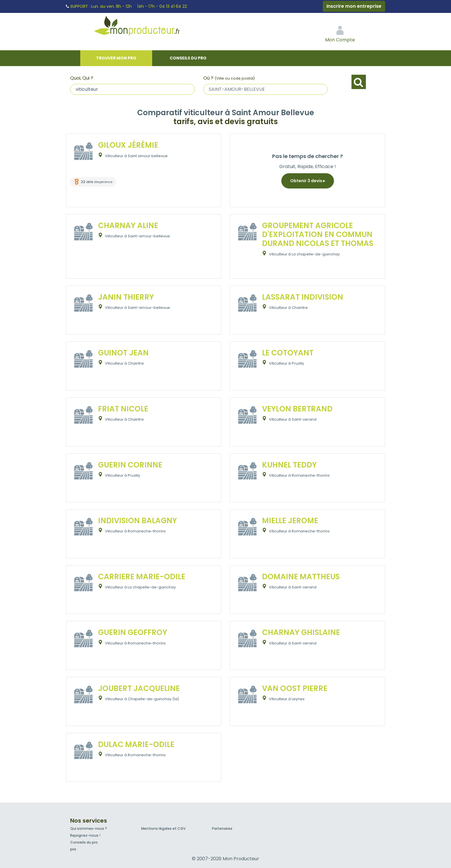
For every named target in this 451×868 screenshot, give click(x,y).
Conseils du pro (188, 58)
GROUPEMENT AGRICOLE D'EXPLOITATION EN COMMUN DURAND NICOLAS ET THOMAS (318, 234)
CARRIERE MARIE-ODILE (142, 577)
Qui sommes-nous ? (89, 828)
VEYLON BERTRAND (297, 409)
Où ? (229, 78)
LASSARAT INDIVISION (303, 297)
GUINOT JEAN (123, 353)
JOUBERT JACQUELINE (139, 688)
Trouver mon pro (116, 58)
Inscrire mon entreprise (354, 6)
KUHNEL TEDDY (289, 465)
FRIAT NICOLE (123, 409)
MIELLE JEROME (290, 521)
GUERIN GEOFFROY (133, 632)
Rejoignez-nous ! (85, 835)
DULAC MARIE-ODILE (136, 744)
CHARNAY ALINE (128, 226)
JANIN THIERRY (126, 297)
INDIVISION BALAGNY (137, 521)
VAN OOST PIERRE (295, 688)
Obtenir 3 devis (308, 181)
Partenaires (222, 828)
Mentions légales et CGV (163, 828)
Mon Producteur (148, 27)
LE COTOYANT (288, 353)
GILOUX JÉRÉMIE (128, 145)
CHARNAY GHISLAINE (301, 632)
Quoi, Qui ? (82, 78)
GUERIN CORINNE (130, 465)
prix (73, 849)
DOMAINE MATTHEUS (301, 577)
